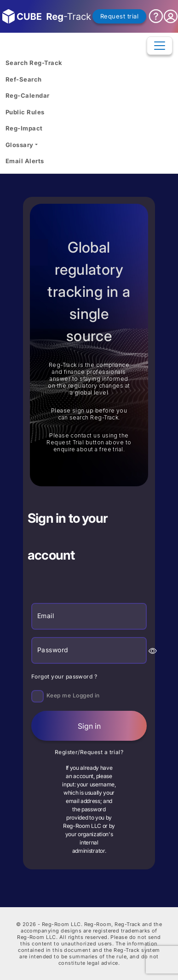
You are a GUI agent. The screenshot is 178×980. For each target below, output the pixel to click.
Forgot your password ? (64, 676)
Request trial (119, 16)
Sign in (89, 726)
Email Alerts (25, 161)
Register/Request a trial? (89, 752)
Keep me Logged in (73, 695)
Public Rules (25, 112)
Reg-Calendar (28, 95)
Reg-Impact (24, 128)
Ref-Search (24, 79)
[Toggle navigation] (160, 46)
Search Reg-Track (34, 63)
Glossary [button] (20, 145)
